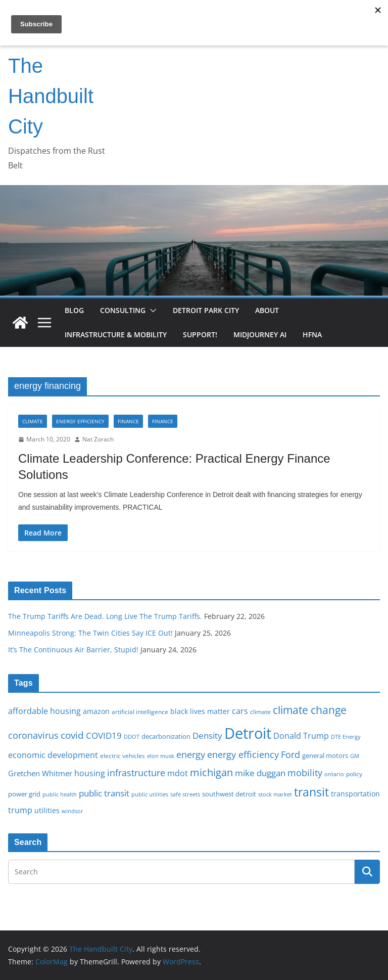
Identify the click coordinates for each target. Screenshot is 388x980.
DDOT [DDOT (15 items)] (132, 737)
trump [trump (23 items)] (20, 810)
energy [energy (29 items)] (191, 754)
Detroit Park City (206, 310)
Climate (33, 421)
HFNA (312, 335)
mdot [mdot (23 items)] (178, 773)
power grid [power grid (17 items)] (24, 794)
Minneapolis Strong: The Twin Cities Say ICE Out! (90, 633)
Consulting (123, 310)
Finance (128, 421)
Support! (200, 335)
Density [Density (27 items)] (207, 736)
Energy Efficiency (80, 421)
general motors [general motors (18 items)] (325, 755)
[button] (151, 310)
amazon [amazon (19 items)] (96, 711)
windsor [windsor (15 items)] (72, 811)
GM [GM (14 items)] (355, 756)
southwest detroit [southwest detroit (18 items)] (229, 794)
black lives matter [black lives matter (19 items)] (200, 711)
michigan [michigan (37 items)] (211, 772)
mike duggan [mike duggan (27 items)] (260, 773)
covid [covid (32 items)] (72, 735)
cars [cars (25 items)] (240, 711)
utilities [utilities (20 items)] (47, 810)
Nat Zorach (98, 439)
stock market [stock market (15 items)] (275, 794)
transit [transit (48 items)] (311, 792)
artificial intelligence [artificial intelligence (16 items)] (140, 711)
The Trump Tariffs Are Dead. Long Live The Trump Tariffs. (105, 616)
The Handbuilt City (51, 96)
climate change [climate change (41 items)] (310, 710)
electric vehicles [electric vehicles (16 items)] (123, 755)
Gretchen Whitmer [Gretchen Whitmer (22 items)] (40, 773)
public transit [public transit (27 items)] (104, 793)
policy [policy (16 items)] (354, 774)
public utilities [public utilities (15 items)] (150, 794)
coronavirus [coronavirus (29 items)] (33, 735)
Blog (74, 310)
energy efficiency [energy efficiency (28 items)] (243, 754)
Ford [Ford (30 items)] (290, 754)
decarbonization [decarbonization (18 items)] (166, 736)
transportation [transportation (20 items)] (355, 794)
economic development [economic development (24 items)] (53, 755)
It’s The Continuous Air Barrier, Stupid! (73, 650)
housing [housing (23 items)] (90, 773)
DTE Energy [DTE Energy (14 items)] (346, 737)
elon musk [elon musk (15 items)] (161, 756)
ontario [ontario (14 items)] (334, 774)
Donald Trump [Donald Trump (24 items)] (301, 736)
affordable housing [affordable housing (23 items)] (44, 711)
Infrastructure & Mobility (116, 335)
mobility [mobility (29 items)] (305, 773)
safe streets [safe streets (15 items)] (185, 794)
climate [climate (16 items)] (260, 711)
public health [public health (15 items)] (60, 794)
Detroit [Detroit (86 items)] (248, 733)
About (267, 310)
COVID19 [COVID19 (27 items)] (104, 736)
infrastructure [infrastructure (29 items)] (136, 773)
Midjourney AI (260, 335)
